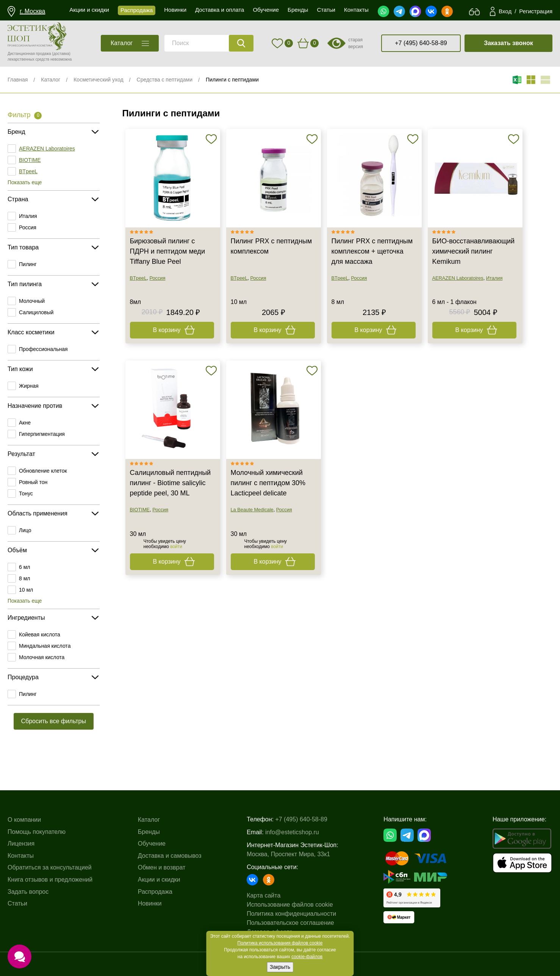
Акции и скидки (159, 880)
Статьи (17, 903)
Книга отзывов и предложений (50, 880)
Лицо (25, 530)
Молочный (32, 301)
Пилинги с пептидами (232, 80)
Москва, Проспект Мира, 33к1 (288, 854)
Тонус (26, 493)
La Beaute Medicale (252, 510)
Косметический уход (98, 80)
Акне (25, 423)
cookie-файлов (307, 957)
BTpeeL (28, 171)
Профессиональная (43, 349)
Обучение (152, 844)
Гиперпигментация (42, 434)
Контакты (21, 856)
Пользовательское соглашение (290, 923)
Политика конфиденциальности (291, 914)
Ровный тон (33, 482)
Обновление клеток (43, 471)
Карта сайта (264, 895)
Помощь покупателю (37, 832)
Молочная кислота (42, 657)
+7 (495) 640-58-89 (421, 43)
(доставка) (61, 54)
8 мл (24, 578)
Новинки (150, 903)
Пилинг (28, 264)
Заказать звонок (508, 43)
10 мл (26, 590)
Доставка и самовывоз (170, 856)
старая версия (356, 43)
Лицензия (21, 844)
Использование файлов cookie (290, 905)
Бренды (149, 832)
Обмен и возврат (162, 867)
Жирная (29, 386)
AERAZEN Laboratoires (47, 149)
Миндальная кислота (45, 646)
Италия (28, 216)
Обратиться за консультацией (50, 867)
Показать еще (25, 182)
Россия (28, 227)
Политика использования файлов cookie (280, 943)
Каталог (51, 80)
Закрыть (280, 967)
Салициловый (36, 312)
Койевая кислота (40, 634)
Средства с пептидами (165, 80)
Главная (18, 80)
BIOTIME (30, 160)
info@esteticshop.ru (292, 832)
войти (176, 547)
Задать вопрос (28, 892)
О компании (24, 820)
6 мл (24, 567)
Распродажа (155, 892)
